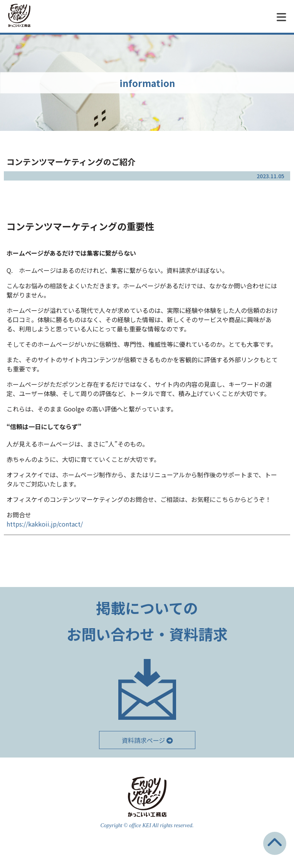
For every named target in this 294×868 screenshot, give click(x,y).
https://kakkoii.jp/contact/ (45, 524)
